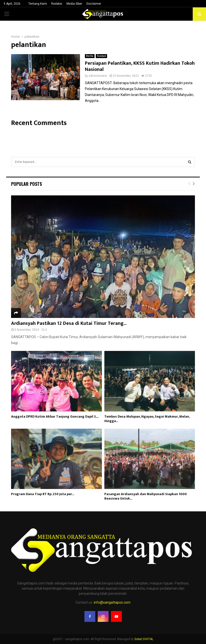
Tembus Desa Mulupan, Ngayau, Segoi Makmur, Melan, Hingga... (147, 419)
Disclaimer (94, 4)
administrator (98, 76)
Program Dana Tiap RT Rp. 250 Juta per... (43, 494)
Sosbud (101, 56)
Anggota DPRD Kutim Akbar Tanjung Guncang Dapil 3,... (55, 416)
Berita (90, 56)
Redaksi (57, 4)
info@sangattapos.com (112, 602)
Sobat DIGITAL (144, 639)
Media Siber (74, 4)
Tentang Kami (38, 4)
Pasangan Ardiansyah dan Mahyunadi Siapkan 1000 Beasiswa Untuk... (146, 496)
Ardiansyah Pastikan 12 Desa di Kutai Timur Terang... (69, 323)
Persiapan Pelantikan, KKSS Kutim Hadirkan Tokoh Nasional (140, 66)
